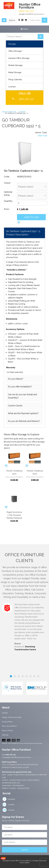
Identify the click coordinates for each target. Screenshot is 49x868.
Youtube (8, 810)
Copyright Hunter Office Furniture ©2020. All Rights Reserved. (24, 861)
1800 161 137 (26, 99)
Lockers (12, 87)
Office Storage (15, 51)
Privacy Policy (7, 722)
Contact (5, 713)
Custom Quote (15, 406)
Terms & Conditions (9, 726)
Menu (24, 29)
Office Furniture (9, 112)
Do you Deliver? (16, 379)
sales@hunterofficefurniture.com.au (32, 14)
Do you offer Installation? (20, 387)
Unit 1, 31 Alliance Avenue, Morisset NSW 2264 (20, 765)
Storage (12, 44)
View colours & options (14, 477)
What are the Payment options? (23, 413)
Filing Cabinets (15, 80)
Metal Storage (15, 72)
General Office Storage (19, 58)
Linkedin (9, 805)
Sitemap (5, 735)
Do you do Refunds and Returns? (24, 421)
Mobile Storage (15, 65)
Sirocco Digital (24, 863)
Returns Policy (8, 730)
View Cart (42, 136)
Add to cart (31, 217)
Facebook (9, 799)
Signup (12, 20)
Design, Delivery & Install (12, 717)
